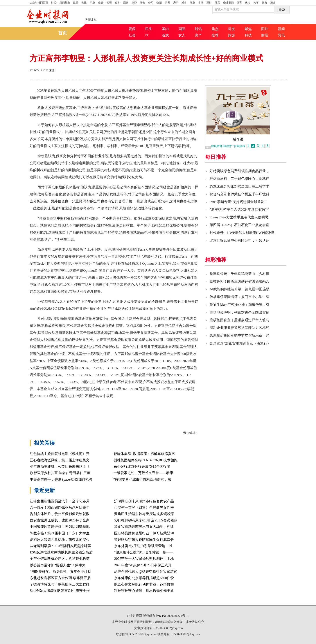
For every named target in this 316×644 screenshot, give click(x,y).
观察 (126, 3)
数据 (159, 3)
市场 (201, 3)
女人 (182, 35)
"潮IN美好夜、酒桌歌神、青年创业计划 (60, 572)
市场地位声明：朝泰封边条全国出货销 (239, 312)
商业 (192, 3)
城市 (184, 3)
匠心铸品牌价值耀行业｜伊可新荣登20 (144, 533)
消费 (134, 3)
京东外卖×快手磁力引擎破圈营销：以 (143, 546)
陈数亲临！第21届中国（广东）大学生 (60, 533)
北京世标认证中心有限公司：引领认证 (239, 240)
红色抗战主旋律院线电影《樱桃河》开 (60, 454)
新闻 (281, 29)
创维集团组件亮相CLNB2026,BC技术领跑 (145, 460)
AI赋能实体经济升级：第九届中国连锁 (240, 289)
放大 (260, 71)
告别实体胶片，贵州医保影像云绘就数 (60, 514)
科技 (232, 29)
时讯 (198, 29)
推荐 (215, 35)
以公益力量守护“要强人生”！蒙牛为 (58, 565)
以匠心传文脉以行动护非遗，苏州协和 (144, 584)
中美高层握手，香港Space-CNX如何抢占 (61, 479)
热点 (248, 3)
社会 (132, 35)
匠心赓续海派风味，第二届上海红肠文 (60, 460)
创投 (84, 3)
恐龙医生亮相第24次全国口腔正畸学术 (239, 186)
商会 (142, 3)
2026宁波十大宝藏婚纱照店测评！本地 (144, 559)
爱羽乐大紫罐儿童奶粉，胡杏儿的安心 (60, 540)
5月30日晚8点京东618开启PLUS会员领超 (146, 520)
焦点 (215, 29)
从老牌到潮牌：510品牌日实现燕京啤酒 (61, 546)
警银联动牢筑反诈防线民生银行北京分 (144, 540)
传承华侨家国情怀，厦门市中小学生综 (239, 297)
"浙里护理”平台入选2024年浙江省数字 (239, 210)
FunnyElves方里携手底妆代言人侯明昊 (239, 217)
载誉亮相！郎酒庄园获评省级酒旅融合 (239, 281)
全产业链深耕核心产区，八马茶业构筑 (60, 559)
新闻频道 (65, 3)
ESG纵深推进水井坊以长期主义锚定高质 (61, 552)
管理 (109, 3)
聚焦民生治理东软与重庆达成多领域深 (144, 514)
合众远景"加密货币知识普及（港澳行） (240, 343)
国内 (165, 29)
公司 (151, 3)
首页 (39, 3)
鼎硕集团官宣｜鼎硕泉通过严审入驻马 (239, 320)
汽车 (256, 3)
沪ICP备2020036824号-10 (172, 616)
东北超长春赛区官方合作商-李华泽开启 (60, 578)
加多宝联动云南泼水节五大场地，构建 (144, 527)
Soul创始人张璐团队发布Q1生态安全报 (60, 591)
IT (147, 35)
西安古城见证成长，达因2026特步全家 (60, 520)
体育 (239, 3)
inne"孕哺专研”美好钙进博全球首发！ (239, 202)
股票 (217, 3)
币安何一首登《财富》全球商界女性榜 (144, 508)
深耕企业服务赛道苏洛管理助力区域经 (239, 328)
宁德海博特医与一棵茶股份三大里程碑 (60, 584)
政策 (76, 3)
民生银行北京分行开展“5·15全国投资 (142, 466)
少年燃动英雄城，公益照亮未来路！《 (60, 466)
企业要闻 (228, 3)
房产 (176, 3)
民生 (149, 29)
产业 (92, 3)
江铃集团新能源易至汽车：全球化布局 (60, 501)
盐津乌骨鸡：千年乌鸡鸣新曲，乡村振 (239, 274)
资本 (117, 3)
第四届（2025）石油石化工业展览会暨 (239, 225)
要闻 (132, 29)
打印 (244, 71)
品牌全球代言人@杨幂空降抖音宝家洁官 (146, 572)
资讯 (281, 35)
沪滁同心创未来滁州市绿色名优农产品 (144, 501)
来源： (53, 70)
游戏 (165, 35)
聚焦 (248, 29)
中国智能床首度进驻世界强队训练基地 (60, 527)
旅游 (264, 3)
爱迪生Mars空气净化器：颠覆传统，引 (240, 305)
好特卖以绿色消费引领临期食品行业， (239, 171)
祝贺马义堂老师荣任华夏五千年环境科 (239, 194)
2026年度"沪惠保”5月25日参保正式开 (143, 565)
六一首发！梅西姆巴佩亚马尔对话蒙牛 (60, 508)
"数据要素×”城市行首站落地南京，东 (142, 479)
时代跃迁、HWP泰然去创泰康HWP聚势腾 (242, 233)
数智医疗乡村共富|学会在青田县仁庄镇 (60, 473)
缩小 (275, 71)
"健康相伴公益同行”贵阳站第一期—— (144, 552)
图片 (265, 29)
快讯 (167, 3)
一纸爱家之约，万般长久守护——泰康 (143, 473)
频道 (273, 3)
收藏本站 (91, 20)
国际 (182, 29)
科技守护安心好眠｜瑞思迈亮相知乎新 (144, 591)
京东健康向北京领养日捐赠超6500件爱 (144, 578)
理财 (209, 3)
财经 (54, 3)
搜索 (282, 10)
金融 (101, 3)
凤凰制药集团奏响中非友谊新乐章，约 (239, 335)
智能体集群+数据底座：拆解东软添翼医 (144, 454)
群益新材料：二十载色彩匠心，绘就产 (239, 179)
